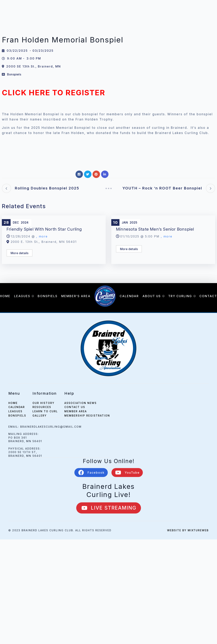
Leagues (22, 296)
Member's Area (76, 296)
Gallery (40, 416)
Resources (42, 407)
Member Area (76, 411)
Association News (80, 403)
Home (5, 296)
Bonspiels (14, 74)
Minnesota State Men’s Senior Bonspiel (155, 229)
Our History (43, 403)
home (13, 403)
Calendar (129, 296)
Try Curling (180, 296)
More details (19, 253)
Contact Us (75, 407)
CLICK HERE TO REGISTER (54, 93)
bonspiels (17, 416)
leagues (15, 411)
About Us (152, 296)
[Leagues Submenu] (32, 296)
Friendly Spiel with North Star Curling (44, 229)
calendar (17, 407)
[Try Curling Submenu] (194, 296)
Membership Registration (87, 416)
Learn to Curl (45, 411)
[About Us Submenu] (163, 296)
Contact (208, 296)
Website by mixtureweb (188, 530)
